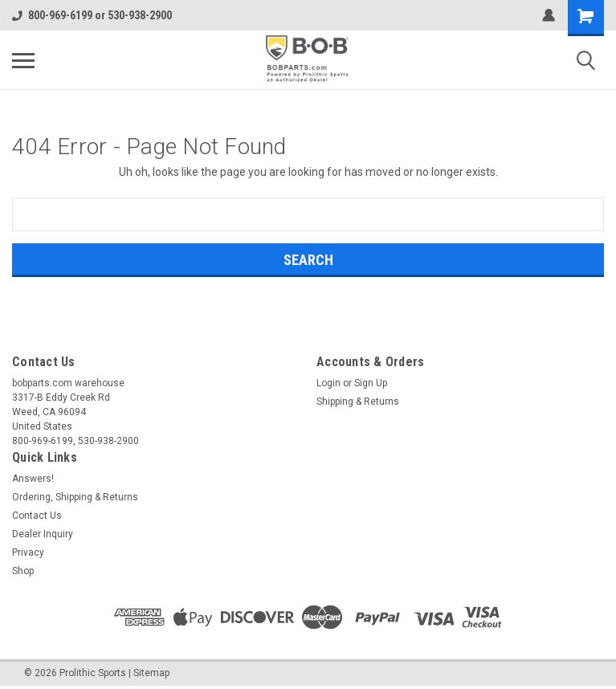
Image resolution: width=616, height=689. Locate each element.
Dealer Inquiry (43, 534)
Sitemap (151, 673)
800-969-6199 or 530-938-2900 (92, 15)
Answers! (33, 479)
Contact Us (37, 516)
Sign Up (371, 383)
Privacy (28, 552)
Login (328, 383)
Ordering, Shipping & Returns (75, 497)
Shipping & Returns (358, 402)
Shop (23, 571)
